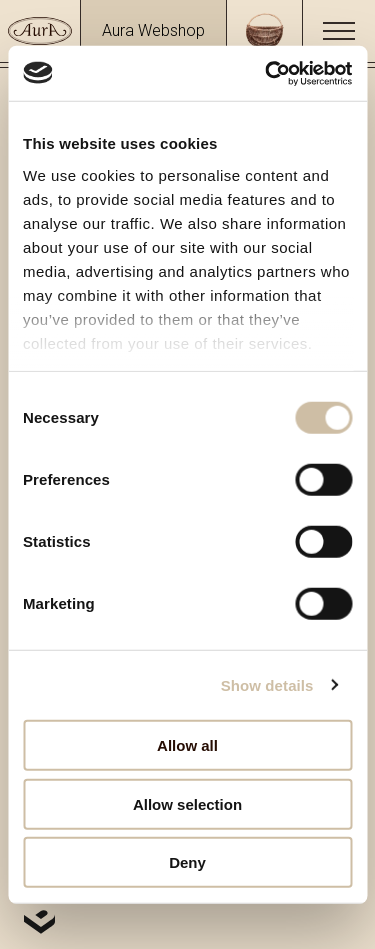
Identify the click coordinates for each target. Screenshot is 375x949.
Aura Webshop (153, 30)
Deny (187, 862)
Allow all (187, 745)
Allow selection (187, 803)
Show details (267, 684)
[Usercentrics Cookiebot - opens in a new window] (267, 73)
